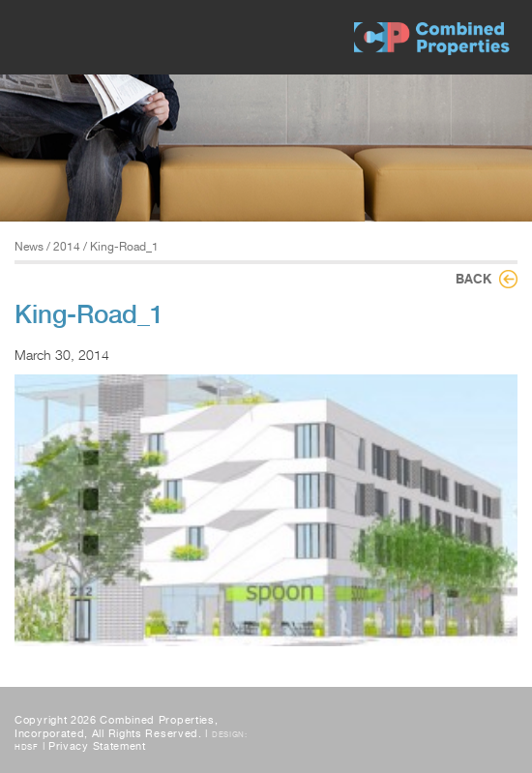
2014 (67, 247)
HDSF (27, 747)
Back (473, 279)
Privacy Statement (97, 746)
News (29, 247)
